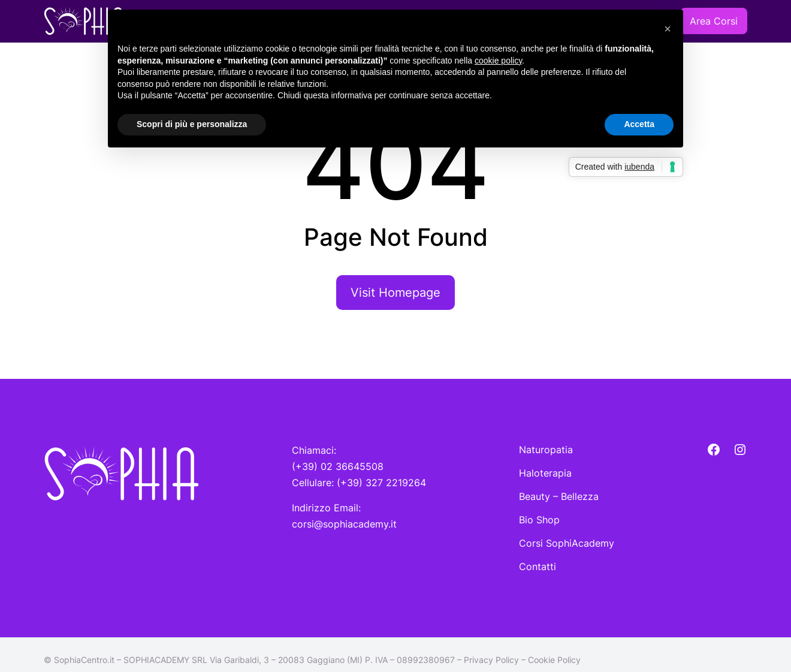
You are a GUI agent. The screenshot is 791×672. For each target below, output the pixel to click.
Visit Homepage (395, 293)
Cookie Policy (554, 660)
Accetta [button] (639, 124)
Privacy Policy (491, 660)
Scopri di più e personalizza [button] (192, 124)
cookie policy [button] (498, 61)
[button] (668, 29)
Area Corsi (714, 21)
